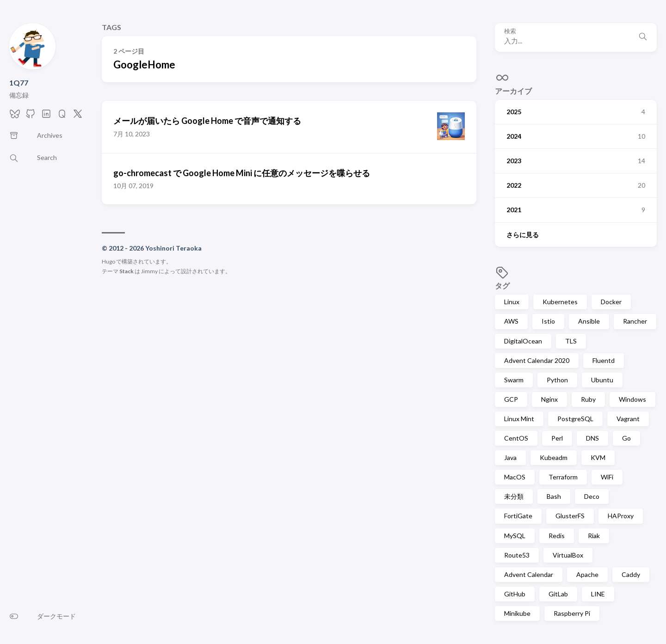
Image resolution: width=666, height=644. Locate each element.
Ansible (589, 321)
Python (557, 380)
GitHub (515, 594)
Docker (611, 302)
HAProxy (621, 516)
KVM (598, 457)
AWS (511, 321)
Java (510, 457)
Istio (548, 321)
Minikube (517, 613)
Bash (554, 496)
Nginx (549, 399)
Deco (592, 496)
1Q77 (19, 83)
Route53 (517, 555)
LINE (598, 594)
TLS (571, 341)
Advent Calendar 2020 (537, 360)
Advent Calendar (529, 574)
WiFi (607, 477)
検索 (510, 31)
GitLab (558, 594)
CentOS (516, 438)
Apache (587, 574)
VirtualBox (568, 555)
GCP (511, 399)
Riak (594, 536)
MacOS (515, 477)
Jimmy (149, 271)
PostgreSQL (575, 419)
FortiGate (518, 516)
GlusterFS (570, 516)
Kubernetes (560, 302)
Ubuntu (602, 380)
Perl (557, 438)
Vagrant (628, 419)
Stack (126, 271)
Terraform (563, 477)
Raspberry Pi (572, 613)
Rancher (635, 321)
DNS (592, 438)
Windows (632, 399)
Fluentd (604, 360)
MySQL (515, 536)
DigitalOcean (523, 341)
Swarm (514, 380)
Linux (512, 302)
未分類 (514, 496)
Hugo (108, 261)
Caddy (631, 574)
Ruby (588, 399)
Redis (557, 536)
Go (626, 438)
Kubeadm (554, 457)
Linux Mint (519, 419)
